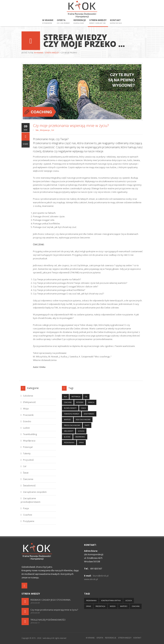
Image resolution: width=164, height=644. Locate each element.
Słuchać (67, 437)
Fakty (87, 425)
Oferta (63, 21)
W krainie (48, 21)
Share (25, 144)
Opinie (81, 443)
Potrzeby (80, 402)
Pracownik (28, 415)
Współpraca (29, 441)
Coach (84, 408)
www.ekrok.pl (91, 579)
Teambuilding (30, 434)
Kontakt (116, 21)
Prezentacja (100, 606)
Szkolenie (28, 396)
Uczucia (81, 431)
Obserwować (80, 437)
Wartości (68, 420)
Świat (26, 473)
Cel (53, 130)
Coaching (68, 402)
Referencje (80, 21)
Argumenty (69, 431)
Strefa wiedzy (98, 21)
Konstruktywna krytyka (111, 601)
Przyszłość (28, 460)
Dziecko (27, 421)
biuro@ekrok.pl (101, 576)
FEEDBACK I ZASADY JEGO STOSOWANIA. (51, 600)
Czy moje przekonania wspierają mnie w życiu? (54, 610)
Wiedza (113, 606)
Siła (37, 130)
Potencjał (28, 447)
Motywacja (45, 130)
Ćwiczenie (28, 479)
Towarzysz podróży (72, 414)
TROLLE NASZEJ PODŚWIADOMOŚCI (48, 620)
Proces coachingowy (72, 425)
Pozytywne (29, 521)
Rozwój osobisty (70, 408)
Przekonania (69, 443)
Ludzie (26, 428)
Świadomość (29, 485)
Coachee (28, 515)
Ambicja (91, 402)
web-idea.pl (47, 638)
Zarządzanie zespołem (35, 492)
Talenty (27, 453)
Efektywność (29, 402)
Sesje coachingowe (83, 420)
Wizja (26, 409)
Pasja (26, 508)
